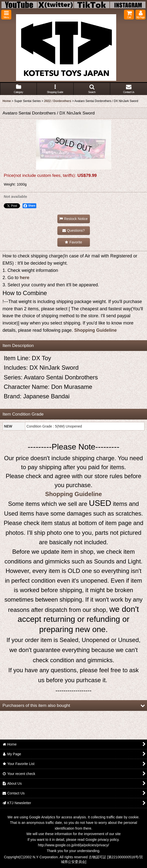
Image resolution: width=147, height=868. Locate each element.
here (25, 278)
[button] (6, 15)
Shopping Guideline (95, 330)
